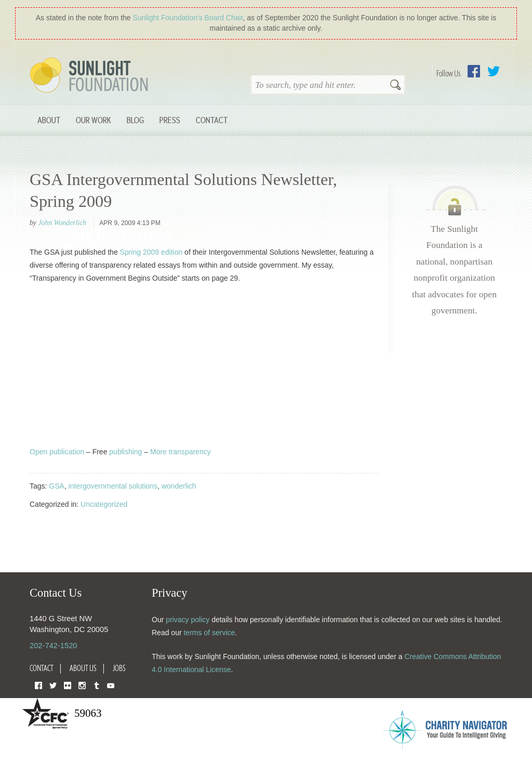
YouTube (111, 685)
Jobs (119, 668)
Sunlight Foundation (91, 76)
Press (170, 120)
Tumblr (97, 685)
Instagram (82, 685)
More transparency (181, 452)
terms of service (209, 633)
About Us (83, 668)
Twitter (494, 71)
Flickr (68, 685)
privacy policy (188, 620)
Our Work (94, 120)
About (49, 120)
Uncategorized (104, 504)
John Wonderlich (62, 223)
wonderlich (179, 486)
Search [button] (395, 86)
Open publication (57, 452)
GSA (57, 486)
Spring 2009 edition (151, 252)
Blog (135, 120)
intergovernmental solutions (113, 486)
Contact (212, 120)
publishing (125, 452)
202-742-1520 (53, 646)
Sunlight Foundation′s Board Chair (188, 18)
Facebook (474, 71)
